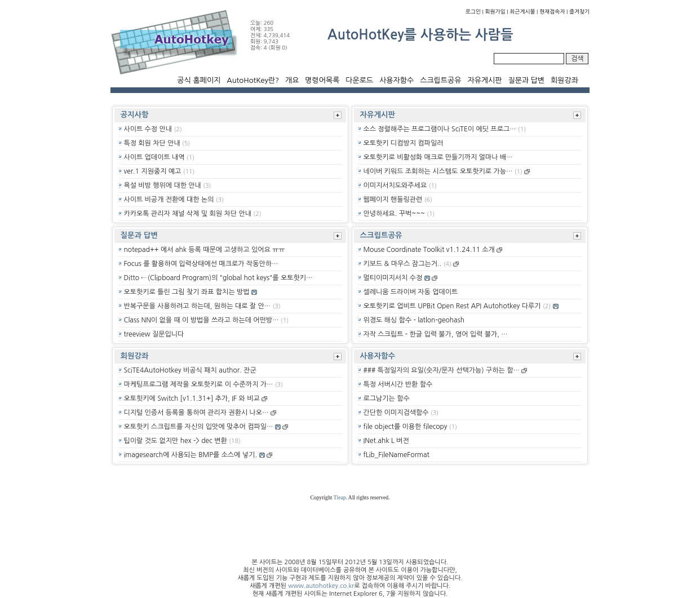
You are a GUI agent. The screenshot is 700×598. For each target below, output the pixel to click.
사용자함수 (396, 80)
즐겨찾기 (579, 12)
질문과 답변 (526, 80)
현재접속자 (552, 12)
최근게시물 (522, 12)
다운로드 (359, 80)
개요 (292, 80)
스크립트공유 (440, 80)
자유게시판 (484, 80)
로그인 (473, 12)
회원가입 (495, 12)
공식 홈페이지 (199, 80)
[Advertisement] (54, 276)
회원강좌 (564, 80)
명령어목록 (322, 80)
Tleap (340, 497)
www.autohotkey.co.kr (321, 586)
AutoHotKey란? (253, 80)
